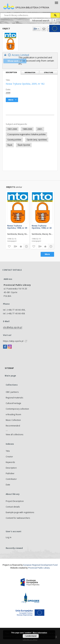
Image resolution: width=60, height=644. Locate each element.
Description (11, 468)
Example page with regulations (20, 512)
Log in (9, 537)
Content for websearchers (18, 518)
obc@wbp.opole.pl (13, 327)
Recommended (13, 426)
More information (40, 633)
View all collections (14, 434)
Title (8, 451)
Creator (9, 457)
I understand (31, 636)
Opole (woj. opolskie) (37, 140)
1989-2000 (27, 129)
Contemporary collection (17, 409)
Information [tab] (30, 73)
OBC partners (12, 392)
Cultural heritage (14, 403)
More (47, 254)
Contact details (13, 507)
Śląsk (10, 145)
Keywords (10, 462)
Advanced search (41, 21)
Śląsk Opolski (24, 145)
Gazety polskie (14, 140)
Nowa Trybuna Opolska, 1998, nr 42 (42, 227)
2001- (40, 129)
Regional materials (14, 398)
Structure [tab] (49, 73)
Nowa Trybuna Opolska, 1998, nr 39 (17, 227)
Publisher (10, 473)
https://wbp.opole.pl (13, 341)
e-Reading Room (13, 414)
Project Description (15, 501)
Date (8, 485)
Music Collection (13, 420)
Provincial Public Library (39, 568)
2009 (8, 93)
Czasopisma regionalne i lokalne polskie (26, 134)
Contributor (11, 479)
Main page (10, 376)
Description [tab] (11, 73)
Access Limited (16, 55)
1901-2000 (12, 129)
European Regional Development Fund (40, 565)
